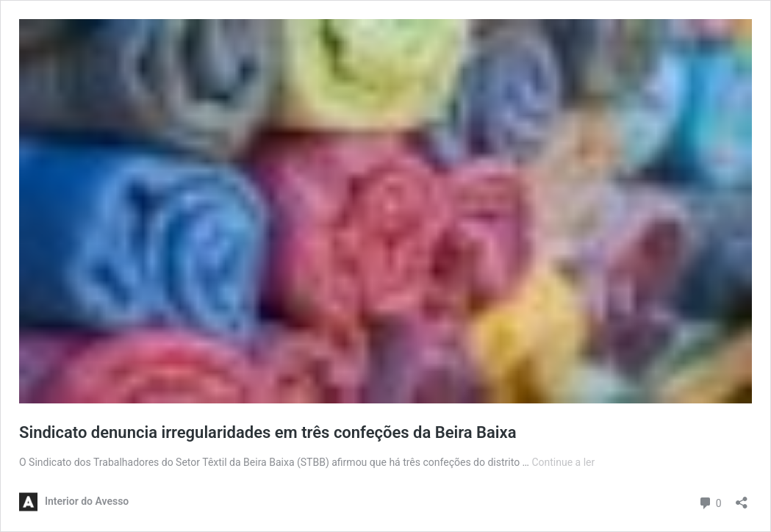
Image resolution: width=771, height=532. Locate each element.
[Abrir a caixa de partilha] (742, 498)
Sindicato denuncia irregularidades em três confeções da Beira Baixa (268, 432)
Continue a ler (563, 462)
